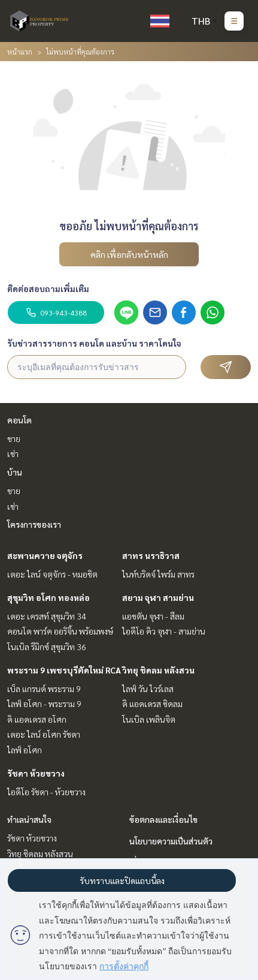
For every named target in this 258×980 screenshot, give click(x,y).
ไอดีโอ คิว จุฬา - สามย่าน (164, 631)
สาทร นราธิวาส (151, 555)
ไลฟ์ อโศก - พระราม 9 (44, 704)
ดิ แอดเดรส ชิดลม (152, 704)
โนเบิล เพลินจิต (149, 719)
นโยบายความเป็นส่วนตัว (171, 841)
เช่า (13, 453)
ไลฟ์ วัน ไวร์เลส (148, 689)
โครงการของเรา (34, 524)
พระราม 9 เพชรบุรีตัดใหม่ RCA (64, 670)
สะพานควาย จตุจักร (45, 555)
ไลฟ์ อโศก (25, 750)
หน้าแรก (20, 52)
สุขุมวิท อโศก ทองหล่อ (48, 597)
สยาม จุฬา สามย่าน (158, 597)
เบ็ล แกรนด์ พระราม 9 (44, 689)
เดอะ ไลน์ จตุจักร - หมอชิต (52, 574)
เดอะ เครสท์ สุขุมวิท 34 (47, 616)
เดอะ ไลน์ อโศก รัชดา (44, 734)
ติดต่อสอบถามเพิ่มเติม (48, 288)
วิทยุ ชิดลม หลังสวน (158, 670)
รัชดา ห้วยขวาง (36, 773)
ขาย (14, 438)
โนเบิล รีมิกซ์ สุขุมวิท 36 (47, 647)
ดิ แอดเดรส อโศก (37, 719)
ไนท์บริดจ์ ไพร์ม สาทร (158, 574)
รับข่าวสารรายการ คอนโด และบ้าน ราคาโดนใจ (94, 343)
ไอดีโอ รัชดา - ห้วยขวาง (46, 792)
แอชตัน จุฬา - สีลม (153, 616)
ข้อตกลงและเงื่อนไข (163, 819)
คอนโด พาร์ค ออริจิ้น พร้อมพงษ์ (60, 631)
